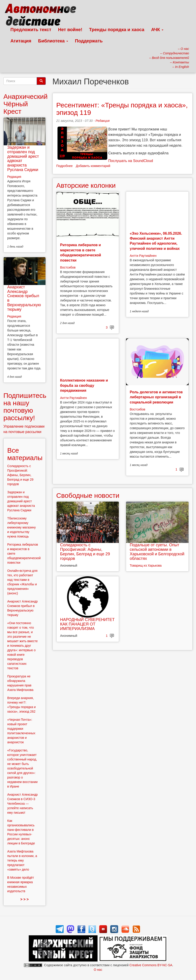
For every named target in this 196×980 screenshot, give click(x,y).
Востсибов (68, 267)
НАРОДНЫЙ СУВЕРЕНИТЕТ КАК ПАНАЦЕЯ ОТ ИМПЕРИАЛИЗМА (87, 624)
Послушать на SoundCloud (131, 161)
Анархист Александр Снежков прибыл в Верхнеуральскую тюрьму (24, 298)
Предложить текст (31, 30)
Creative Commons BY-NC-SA (151, 965)
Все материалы (25, 454)
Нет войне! (70, 30)
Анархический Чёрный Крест (25, 104)
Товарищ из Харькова (146, 565)
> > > (25, 899)
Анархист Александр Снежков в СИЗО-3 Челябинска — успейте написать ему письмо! (23, 804)
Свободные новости (88, 495)
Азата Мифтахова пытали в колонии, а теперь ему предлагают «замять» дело (22, 860)
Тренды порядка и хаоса (117, 30)
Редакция (103, 121)
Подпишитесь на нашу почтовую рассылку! (25, 407)
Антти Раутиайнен (143, 256)
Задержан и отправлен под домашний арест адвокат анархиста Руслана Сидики (23, 159)
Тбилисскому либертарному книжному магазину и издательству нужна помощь (22, 527)
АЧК (157, 30)
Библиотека (53, 41)
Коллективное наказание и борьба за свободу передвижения (84, 385)
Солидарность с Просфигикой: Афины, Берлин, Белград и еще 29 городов (85, 552)
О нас (98, 970)
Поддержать (89, 41)
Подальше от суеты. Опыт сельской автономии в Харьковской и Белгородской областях (157, 552)
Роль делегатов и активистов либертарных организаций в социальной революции (156, 397)
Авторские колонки (86, 185)
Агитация (21, 41)
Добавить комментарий (93, 166)
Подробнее (65, 166)
